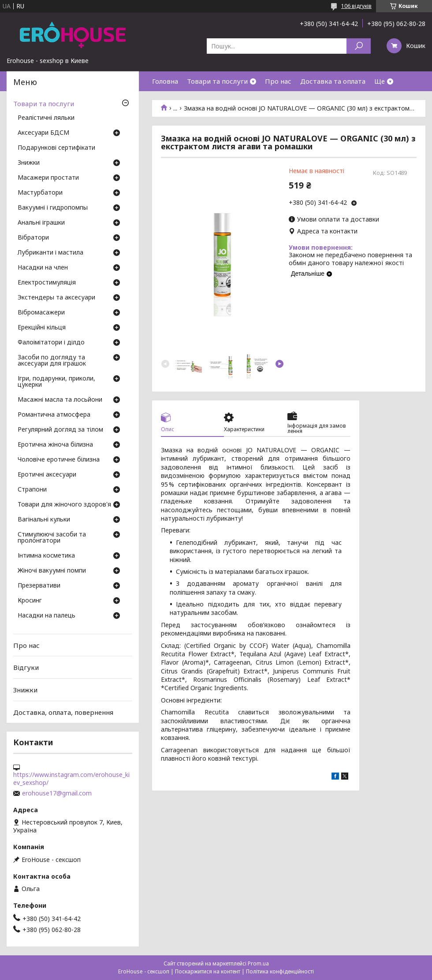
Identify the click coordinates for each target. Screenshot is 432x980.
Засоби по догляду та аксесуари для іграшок (52, 361)
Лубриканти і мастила (50, 253)
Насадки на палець (47, 616)
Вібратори (33, 238)
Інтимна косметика (46, 556)
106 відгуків (356, 6)
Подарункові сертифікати (56, 148)
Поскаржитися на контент (208, 971)
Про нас (278, 81)
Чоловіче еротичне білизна (59, 460)
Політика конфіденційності (280, 971)
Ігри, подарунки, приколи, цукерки (56, 382)
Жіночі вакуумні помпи (52, 571)
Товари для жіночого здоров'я (64, 505)
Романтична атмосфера (54, 415)
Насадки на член (43, 268)
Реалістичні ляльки (46, 118)
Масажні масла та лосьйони (60, 400)
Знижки (29, 163)
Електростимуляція (47, 283)
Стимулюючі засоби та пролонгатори (52, 538)
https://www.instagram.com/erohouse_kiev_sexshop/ (71, 779)
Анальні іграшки (41, 223)
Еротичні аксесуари (47, 475)
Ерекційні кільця (42, 328)
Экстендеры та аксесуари (56, 298)
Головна (165, 81)
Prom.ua (258, 963)
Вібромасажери (41, 313)
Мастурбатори (40, 193)
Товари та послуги (217, 81)
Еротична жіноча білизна (55, 445)
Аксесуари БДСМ (43, 133)
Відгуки (26, 667)
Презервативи (39, 586)
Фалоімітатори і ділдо (51, 343)
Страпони (32, 490)
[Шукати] (359, 46)
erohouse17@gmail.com (57, 793)
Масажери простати (48, 178)
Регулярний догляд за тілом (60, 430)
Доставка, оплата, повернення (63, 712)
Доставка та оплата (333, 81)
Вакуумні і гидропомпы (53, 208)
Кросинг (30, 601)
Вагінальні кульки (44, 520)
